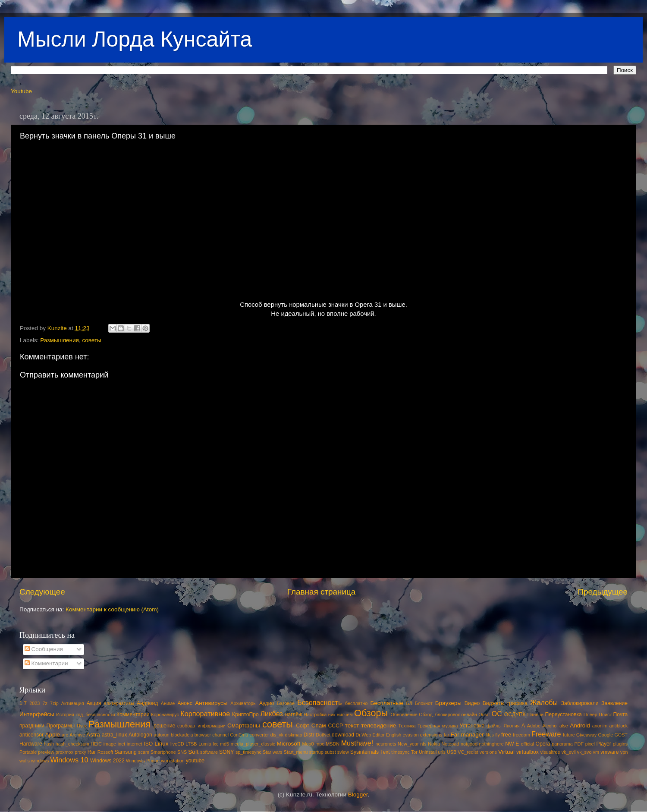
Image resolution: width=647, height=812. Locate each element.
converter (259, 735)
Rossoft (105, 752)
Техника (407, 726)
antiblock (619, 726)
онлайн (469, 714)
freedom (521, 735)
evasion (410, 735)
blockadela (182, 735)
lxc (215, 744)
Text (385, 752)
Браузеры (448, 703)
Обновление (404, 714)
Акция (94, 703)
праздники (32, 726)
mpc (320, 744)
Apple (53, 735)
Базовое (286, 703)
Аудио (267, 703)
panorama (562, 744)
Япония (512, 726)
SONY (226, 752)
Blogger (358, 795)
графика (517, 703)
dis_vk (277, 735)
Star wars (273, 752)
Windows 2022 (107, 761)
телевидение (378, 725)
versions (488, 752)
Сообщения (44, 649)
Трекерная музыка (438, 726)
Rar (92, 752)
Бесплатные (386, 703)
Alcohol (550, 726)
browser (203, 735)
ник (332, 714)
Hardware (31, 744)
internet (135, 744)
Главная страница (322, 592)
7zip (54, 703)
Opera (543, 744)
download (343, 735)
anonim (600, 726)
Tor (414, 752)
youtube (195, 761)
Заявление (614, 703)
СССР (336, 726)
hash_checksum (72, 744)
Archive (77, 735)
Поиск (605, 714)
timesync (400, 752)
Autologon (140, 735)
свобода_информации (201, 726)
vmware (610, 752)
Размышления (60, 340)
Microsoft (288, 744)
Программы (61, 726)
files (490, 735)
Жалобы (544, 702)
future (569, 735)
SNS (182, 752)
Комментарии (46, 663)
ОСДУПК (515, 714)
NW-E (512, 744)
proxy (80, 752)
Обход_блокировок (439, 714)
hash (49, 744)
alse (564, 726)
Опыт (484, 714)
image (110, 744)
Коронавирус (165, 714)
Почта (621, 714)
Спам (319, 725)
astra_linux (115, 735)
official (527, 744)
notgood (469, 744)
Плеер (590, 714)
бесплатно (356, 703)
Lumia (205, 744)
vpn (624, 752)
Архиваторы (243, 703)
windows (40, 761)
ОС (497, 714)
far (447, 735)
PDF (579, 744)
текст (352, 725)
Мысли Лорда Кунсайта (135, 39)
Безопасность (319, 702)
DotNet (323, 735)
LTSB (191, 744)
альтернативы (119, 703)
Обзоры (371, 713)
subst (330, 752)
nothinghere (492, 744)
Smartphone (163, 752)
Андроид (147, 703)
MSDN (333, 744)
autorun (162, 735)
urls (441, 752)
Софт (303, 726)
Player (603, 744)
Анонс (185, 703)
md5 (225, 744)
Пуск (82, 726)
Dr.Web (364, 735)
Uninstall (428, 752)
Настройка (315, 714)
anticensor (31, 735)
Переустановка (564, 714)
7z (45, 703)
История (65, 714)
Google (605, 735)
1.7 (23, 703)
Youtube (21, 91)
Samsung (125, 752)
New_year (408, 744)
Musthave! (357, 743)
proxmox (64, 752)
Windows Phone (143, 761)
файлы (494, 726)
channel (220, 735)
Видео (472, 703)
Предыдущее (603, 592)
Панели (535, 714)
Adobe (534, 726)
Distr (309, 735)
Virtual (506, 752)
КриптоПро (245, 714)
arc (65, 735)
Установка (472, 726)
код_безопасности (95, 714)
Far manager (467, 735)
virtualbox (528, 752)
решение (164, 726)
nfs (423, 744)
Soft (193, 752)
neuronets (386, 744)
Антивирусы (211, 703)
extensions (431, 735)
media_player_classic (253, 744)
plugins (620, 744)
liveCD (177, 744)
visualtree (550, 752)
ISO (148, 744)
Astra (93, 735)
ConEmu (239, 735)
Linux (161, 744)
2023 (35, 703)
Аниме (168, 703)
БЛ (409, 703)
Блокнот (424, 703)
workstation (173, 761)
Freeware (546, 734)
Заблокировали (580, 703)
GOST (621, 735)
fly (498, 735)
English (394, 735)
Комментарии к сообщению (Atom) (112, 609)
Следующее (42, 592)
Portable (28, 752)
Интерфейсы (37, 714)
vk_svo (584, 752)
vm (596, 752)
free (506, 735)
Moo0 (308, 744)
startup (316, 752)
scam (144, 752)
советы (91, 340)
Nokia (434, 744)
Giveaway (586, 735)
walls (25, 761)
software (209, 752)
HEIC (96, 744)
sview (343, 752)
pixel (590, 744)
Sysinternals (364, 752)
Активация (73, 703)
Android (580, 725)
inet (121, 744)
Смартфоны (244, 725)
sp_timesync (248, 752)
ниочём (345, 714)
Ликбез (271, 714)
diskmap (293, 735)
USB (452, 752)
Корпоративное (205, 714)
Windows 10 (69, 760)
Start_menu (296, 752)
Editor (379, 735)
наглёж (294, 714)
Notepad (451, 744)
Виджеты (494, 703)
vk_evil (569, 752)
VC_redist (468, 752)
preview (46, 752)
